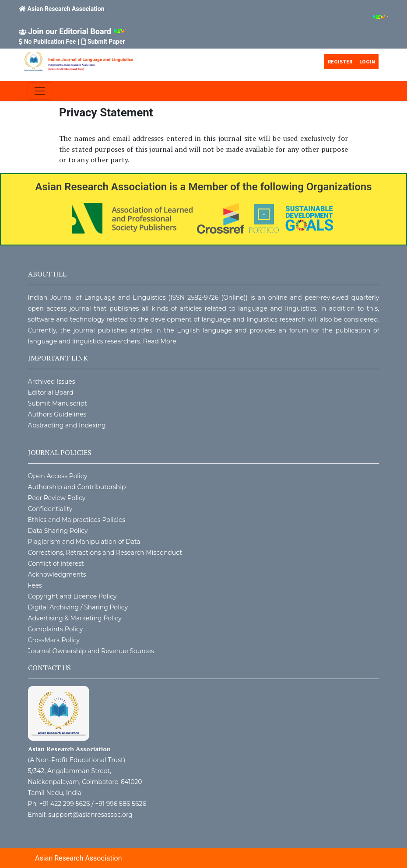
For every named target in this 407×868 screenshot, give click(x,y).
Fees (35, 585)
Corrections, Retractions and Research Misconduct (105, 553)
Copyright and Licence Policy (72, 596)
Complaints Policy (56, 629)
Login (367, 61)
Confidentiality (50, 509)
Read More (160, 341)
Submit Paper (106, 42)
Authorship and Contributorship (77, 487)
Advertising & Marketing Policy (75, 618)
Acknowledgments (57, 574)
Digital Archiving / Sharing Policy (78, 607)
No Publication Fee (50, 42)
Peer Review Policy (57, 498)
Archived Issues (52, 381)
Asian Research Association (66, 9)
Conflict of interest (56, 563)
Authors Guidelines (57, 414)
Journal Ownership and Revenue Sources (91, 651)
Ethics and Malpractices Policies (77, 520)
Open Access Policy (58, 476)
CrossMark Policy (54, 640)
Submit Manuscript (58, 403)
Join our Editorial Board (70, 31)
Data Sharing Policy (58, 531)
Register (340, 61)
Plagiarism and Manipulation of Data (84, 542)
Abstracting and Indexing (67, 425)
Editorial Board (51, 392)
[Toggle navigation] (40, 91)
